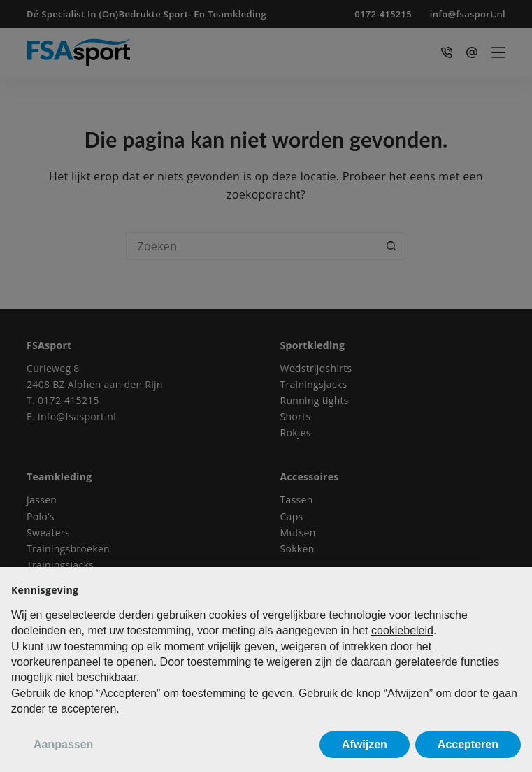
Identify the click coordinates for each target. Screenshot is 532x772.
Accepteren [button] (468, 744)
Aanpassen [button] (63, 744)
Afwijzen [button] (365, 744)
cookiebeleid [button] (402, 630)
